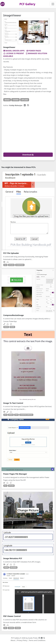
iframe (18, 628)
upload (25, 100)
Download (28, 155)
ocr (5, 415)
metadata (13, 567)
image (7, 100)
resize (12, 327)
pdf (5, 628)
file (5, 265)
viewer (16, 100)
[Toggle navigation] (53, 4)
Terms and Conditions (37, 640)
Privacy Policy (22, 640)
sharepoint (20, 265)
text (16, 415)
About (13, 640)
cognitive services (26, 415)
